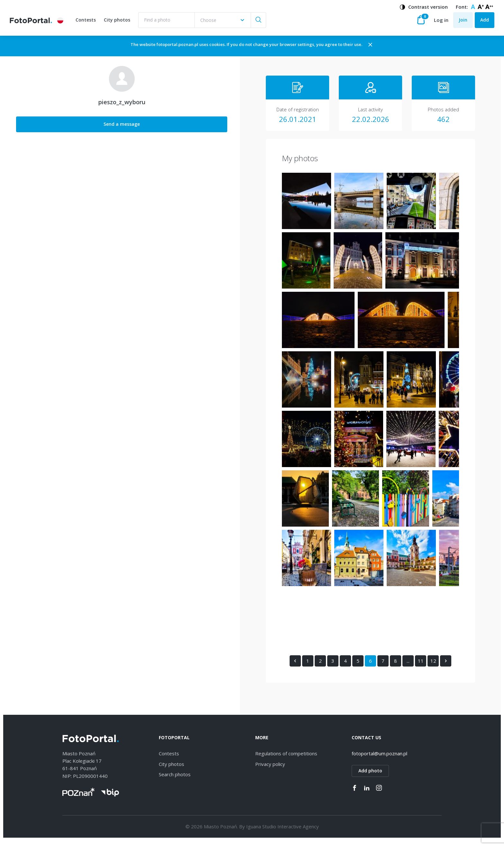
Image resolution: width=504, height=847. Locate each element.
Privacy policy (270, 770)
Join (463, 23)
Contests (88, 23)
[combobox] (225, 23)
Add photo (370, 777)
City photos (119, 23)
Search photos (175, 780)
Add (485, 23)
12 (366, 667)
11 (354, 667)
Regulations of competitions (286, 760)
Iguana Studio (261, 832)
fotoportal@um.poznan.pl (379, 760)
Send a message (55, 130)
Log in (441, 23)
